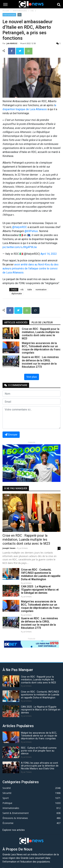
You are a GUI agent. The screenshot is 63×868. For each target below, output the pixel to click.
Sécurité (7, 364)
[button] (7, 463)
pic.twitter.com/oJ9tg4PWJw (20, 247)
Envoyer (11, 435)
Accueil (6, 11)
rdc (32, 11)
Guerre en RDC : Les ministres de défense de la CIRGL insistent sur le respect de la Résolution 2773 (39, 623)
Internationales (20, 11)
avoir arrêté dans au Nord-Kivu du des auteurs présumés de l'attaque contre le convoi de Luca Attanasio (30, 268)
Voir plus (32, 377)
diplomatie (17, 294)
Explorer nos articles (14, 830)
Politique (8, 336)
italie (30, 290)
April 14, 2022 (49, 254)
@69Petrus (31, 231)
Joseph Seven (9, 548)
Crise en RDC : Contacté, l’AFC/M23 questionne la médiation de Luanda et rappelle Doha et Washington (41, 574)
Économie (8, 350)
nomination (41, 290)
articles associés (16, 323)
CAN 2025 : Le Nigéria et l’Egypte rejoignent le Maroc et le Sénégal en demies (40, 590)
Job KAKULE (12, 43)
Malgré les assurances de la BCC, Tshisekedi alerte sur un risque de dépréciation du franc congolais (40, 606)
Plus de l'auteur (42, 323)
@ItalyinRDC (20, 227)
